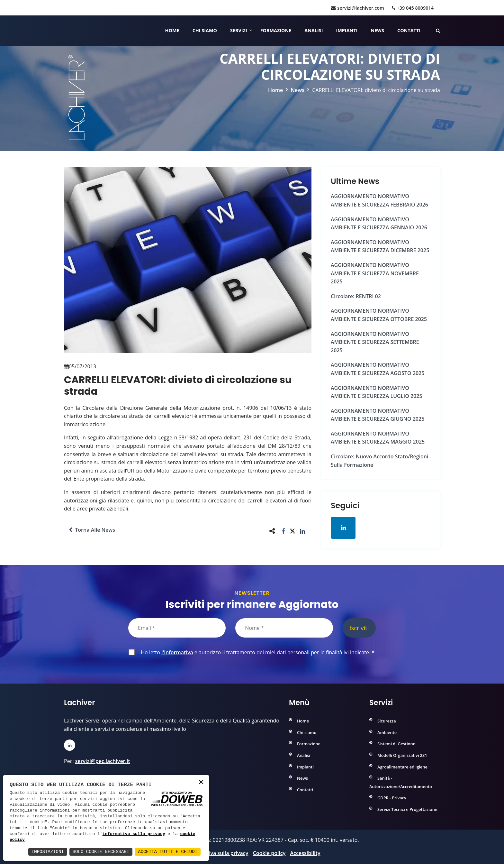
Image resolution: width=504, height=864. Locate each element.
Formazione (276, 30)
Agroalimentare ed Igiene (402, 767)
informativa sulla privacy (134, 834)
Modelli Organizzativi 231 (402, 755)
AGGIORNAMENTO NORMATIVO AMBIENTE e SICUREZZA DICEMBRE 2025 (380, 246)
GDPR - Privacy (392, 798)
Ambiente (387, 732)
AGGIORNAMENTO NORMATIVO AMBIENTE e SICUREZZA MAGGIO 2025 (378, 438)
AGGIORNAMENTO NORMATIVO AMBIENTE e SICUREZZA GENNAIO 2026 (379, 224)
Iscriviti (359, 628)
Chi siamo (205, 30)
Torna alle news (92, 530)
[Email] (177, 628)
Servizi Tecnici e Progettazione (407, 809)
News (377, 30)
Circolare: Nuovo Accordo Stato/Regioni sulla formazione (379, 461)
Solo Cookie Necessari (101, 852)
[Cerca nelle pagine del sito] (438, 30)
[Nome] (284, 628)
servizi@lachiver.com (357, 8)
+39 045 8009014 (413, 8)
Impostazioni (48, 852)
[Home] (65, 31)
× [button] (201, 782)
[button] (283, 531)
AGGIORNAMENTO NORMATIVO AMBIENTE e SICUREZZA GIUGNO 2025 (378, 415)
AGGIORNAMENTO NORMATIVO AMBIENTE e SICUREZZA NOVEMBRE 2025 (375, 273)
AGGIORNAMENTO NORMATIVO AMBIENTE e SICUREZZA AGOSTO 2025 (378, 369)
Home (172, 30)
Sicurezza (387, 721)
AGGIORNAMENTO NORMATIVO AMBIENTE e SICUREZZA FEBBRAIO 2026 (379, 200)
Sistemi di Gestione (396, 744)
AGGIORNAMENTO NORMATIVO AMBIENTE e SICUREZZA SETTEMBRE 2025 (375, 342)
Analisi (314, 30)
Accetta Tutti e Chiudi (168, 852)
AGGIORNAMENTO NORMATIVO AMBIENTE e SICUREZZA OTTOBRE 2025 (379, 315)
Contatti (409, 30)
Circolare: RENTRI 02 (356, 296)
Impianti (347, 30)
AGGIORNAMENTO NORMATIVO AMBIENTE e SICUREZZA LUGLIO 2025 (377, 392)
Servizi (239, 30)
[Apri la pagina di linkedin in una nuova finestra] (343, 528)
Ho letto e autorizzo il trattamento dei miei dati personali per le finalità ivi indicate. (256, 652)
